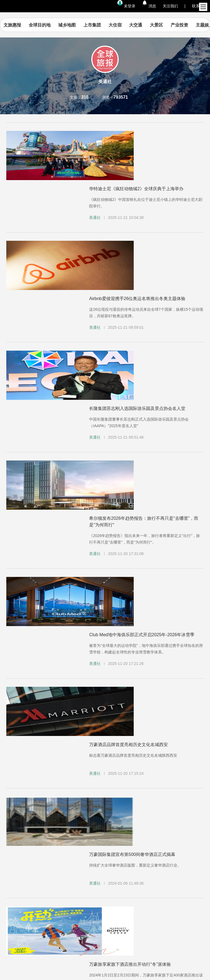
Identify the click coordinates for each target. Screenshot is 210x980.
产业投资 (189, 25)
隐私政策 (67, 853)
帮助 (17, 853)
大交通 (146, 25)
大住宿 (125, 25)
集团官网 (77, 846)
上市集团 (102, 25)
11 (105, 802)
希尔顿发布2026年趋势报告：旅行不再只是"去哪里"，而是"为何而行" (144, 340)
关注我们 (170, 6)
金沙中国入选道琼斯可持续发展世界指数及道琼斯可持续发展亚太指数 (146, 671)
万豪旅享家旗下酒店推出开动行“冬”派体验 (130, 602)
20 (126, 802)
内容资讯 (22, 846)
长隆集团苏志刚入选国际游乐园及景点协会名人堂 (137, 271)
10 (95, 802)
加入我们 (132, 846)
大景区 (167, 25)
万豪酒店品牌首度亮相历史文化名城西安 (129, 470)
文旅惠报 (22, 25)
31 (147, 802)
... (74, 802)
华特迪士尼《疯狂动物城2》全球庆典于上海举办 (136, 140)
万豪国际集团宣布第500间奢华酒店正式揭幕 (132, 536)
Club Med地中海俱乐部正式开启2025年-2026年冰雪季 (142, 404)
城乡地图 (77, 25)
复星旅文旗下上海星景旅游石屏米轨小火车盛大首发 (139, 735)
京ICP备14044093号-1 (105, 962)
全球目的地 (50, 25)
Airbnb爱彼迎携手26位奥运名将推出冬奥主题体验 (137, 205)
